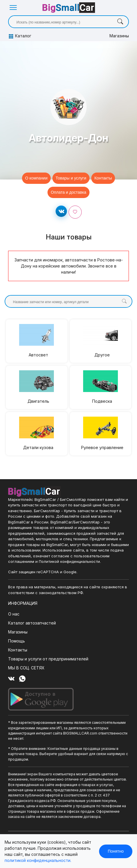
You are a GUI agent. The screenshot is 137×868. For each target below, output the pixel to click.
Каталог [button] (20, 36)
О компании (36, 178)
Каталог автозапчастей (32, 623)
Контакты (103, 178)
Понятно (116, 851)
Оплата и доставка (68, 192)
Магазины (119, 36)
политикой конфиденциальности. (38, 860)
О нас (14, 614)
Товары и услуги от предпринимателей (48, 659)
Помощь (17, 641)
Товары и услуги (71, 178)
